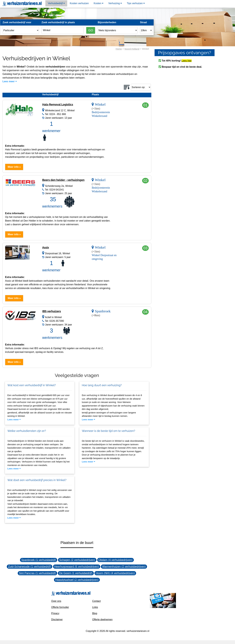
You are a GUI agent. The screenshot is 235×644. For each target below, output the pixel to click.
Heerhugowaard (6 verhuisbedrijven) (77, 567)
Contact (97, 601)
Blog (95, 613)
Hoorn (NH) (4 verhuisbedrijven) (115, 573)
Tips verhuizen (136, 3)
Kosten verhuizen (79, 3)
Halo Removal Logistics (58, 104)
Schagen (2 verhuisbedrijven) (77, 560)
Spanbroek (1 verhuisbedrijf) (39, 560)
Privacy (55, 613)
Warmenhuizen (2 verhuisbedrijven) (124, 567)
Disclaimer (57, 619)
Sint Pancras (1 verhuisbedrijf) (37, 573)
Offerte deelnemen (102, 619)
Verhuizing (115, 3)
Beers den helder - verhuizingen (63, 180)
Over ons (56, 601)
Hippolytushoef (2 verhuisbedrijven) (77, 580)
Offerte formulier (60, 607)
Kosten (99, 3)
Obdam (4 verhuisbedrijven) (116, 560)
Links (95, 607)
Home (119, 49)
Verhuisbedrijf (56, 3)
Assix (46, 247)
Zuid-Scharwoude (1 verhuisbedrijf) (30, 567)
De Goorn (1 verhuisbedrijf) (76, 573)
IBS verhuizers (52, 311)
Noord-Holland (132, 49)
